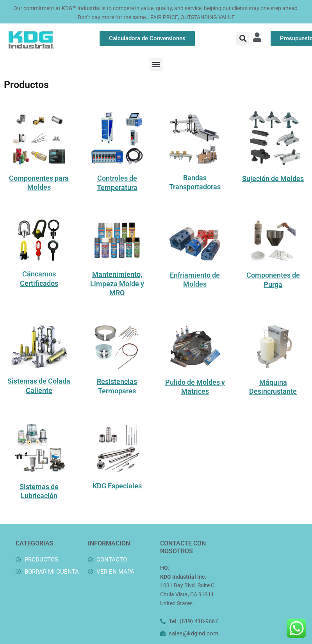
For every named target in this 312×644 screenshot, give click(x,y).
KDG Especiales (117, 486)
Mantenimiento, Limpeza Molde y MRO (117, 283)
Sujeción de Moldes (273, 178)
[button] (243, 39)
